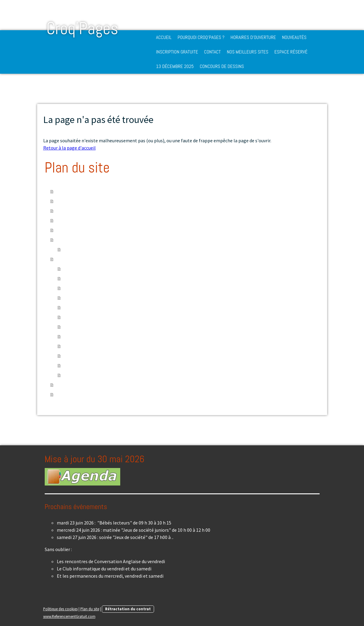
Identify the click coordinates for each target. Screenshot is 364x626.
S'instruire (74, 269)
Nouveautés (294, 37)
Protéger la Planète (84, 308)
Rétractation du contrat (128, 609)
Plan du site (90, 609)
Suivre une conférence (86, 279)
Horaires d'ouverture (253, 37)
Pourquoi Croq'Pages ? (201, 37)
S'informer (75, 317)
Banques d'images (82, 375)
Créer (69, 337)
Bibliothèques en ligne (87, 356)
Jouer (69, 327)
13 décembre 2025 (175, 66)
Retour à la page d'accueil (69, 148)
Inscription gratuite (177, 52)
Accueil (164, 37)
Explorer (72, 346)
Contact (213, 52)
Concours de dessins (222, 66)
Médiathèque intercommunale (95, 250)
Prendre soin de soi (83, 298)
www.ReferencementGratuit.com (69, 616)
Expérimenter (78, 288)
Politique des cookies (60, 609)
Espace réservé (291, 52)
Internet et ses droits (85, 366)
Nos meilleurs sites (248, 52)
